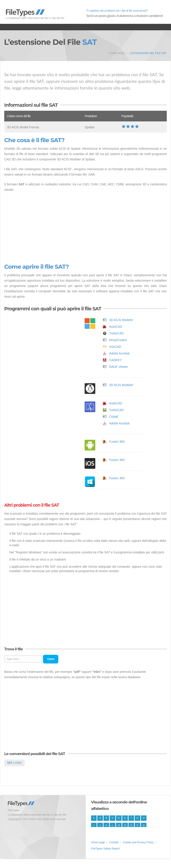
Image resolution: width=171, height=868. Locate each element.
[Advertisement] (85, 228)
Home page (117, 53)
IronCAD (115, 347)
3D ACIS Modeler (121, 320)
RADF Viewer (119, 367)
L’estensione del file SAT (148, 53)
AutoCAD (116, 327)
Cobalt (114, 417)
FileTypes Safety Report (105, 849)
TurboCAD (116, 333)
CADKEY (116, 360)
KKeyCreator (118, 340)
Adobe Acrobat (119, 353)
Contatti (114, 842)
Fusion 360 (117, 442)
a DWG (14, 763)
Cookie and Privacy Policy (138, 842)
